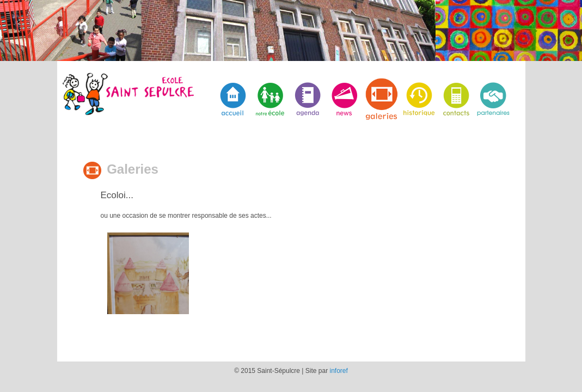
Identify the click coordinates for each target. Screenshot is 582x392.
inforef (339, 371)
